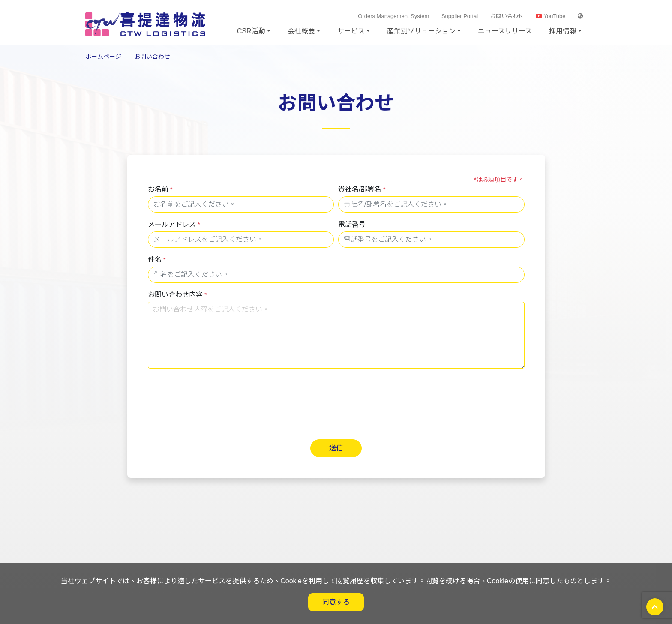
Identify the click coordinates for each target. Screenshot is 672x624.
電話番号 (352, 224)
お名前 (160, 189)
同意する (336, 602)
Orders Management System (393, 16)
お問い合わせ (507, 16)
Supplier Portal (460, 16)
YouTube (550, 16)
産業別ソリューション (421, 31)
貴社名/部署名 (362, 189)
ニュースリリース (505, 31)
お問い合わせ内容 (177, 295)
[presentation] (213, 395)
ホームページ (103, 57)
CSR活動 (251, 31)
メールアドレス (174, 224)
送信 (336, 448)
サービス (351, 31)
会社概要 (301, 31)
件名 (157, 259)
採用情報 (563, 31)
